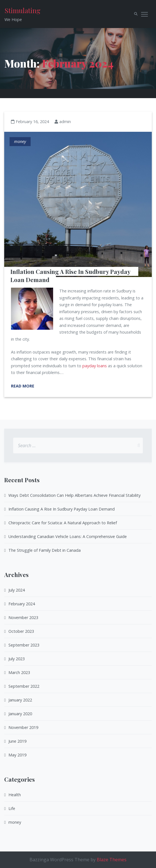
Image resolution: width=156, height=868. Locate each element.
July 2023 (17, 659)
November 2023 (23, 617)
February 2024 (22, 604)
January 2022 (20, 700)
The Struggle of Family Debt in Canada (45, 550)
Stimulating (22, 10)
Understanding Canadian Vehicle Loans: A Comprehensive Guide (68, 536)
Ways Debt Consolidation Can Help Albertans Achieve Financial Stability (74, 495)
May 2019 (17, 755)
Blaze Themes (112, 860)
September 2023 (24, 645)
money (20, 141)
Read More (23, 386)
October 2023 (21, 631)
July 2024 (17, 590)
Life (12, 808)
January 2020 (20, 714)
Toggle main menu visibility (145, 13)
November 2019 (23, 727)
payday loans (95, 366)
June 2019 (17, 741)
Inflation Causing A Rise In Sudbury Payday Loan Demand (71, 275)
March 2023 (19, 672)
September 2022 (24, 686)
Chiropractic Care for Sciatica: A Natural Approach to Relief (63, 523)
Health (15, 795)
